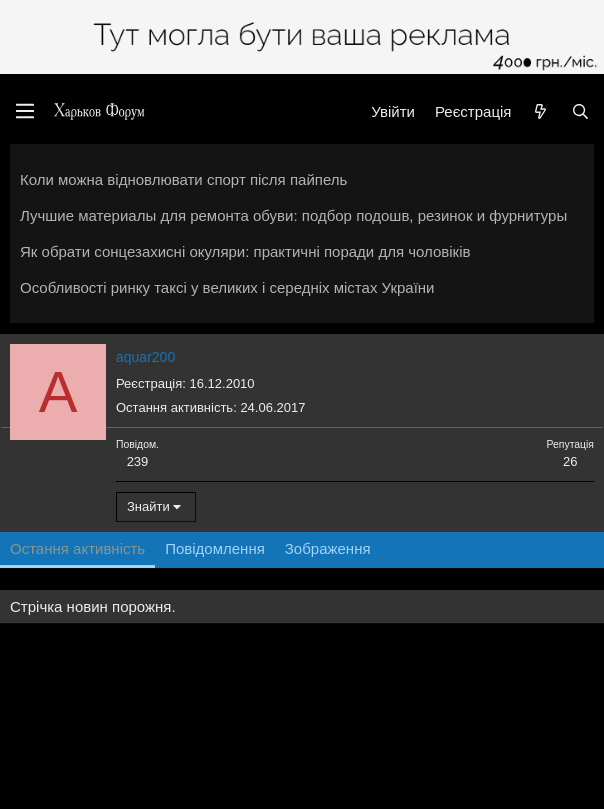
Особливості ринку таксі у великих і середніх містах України (227, 287)
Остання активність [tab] (77, 548)
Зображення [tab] (328, 548)
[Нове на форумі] (540, 111)
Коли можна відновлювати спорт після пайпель (183, 179)
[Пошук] (580, 111)
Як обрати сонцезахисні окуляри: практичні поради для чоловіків (245, 251)
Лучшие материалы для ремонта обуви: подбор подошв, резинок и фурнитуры (293, 215)
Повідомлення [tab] (215, 548)
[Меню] (25, 111)
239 (138, 461)
